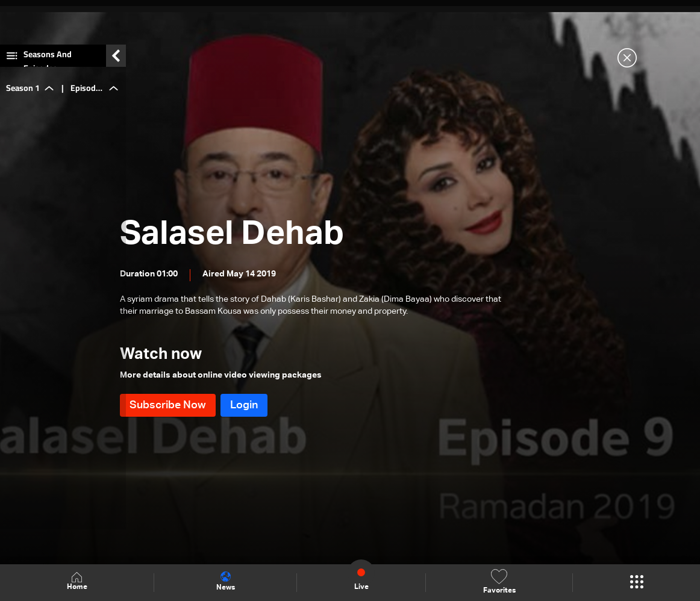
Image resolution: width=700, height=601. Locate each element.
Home (77, 582)
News (226, 582)
